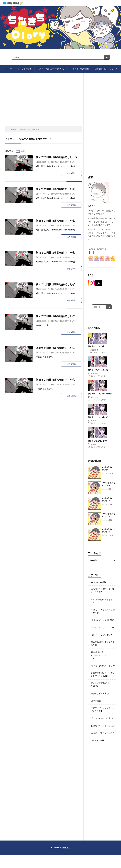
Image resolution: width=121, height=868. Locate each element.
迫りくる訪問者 (25, 69)
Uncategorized (97, 582)
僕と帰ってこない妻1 (97, 346)
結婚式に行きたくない (101, 733)
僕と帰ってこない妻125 (98, 370)
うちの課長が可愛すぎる (102, 599)
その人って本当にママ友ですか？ (52, 69)
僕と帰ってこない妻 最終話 (100, 394)
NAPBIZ (66, 848)
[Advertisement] (44, 104)
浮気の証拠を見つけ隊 (101, 718)
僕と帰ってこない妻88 (97, 441)
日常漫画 (95, 701)
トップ (9, 69)
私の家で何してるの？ (101, 726)
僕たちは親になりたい (101, 627)
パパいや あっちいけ (100, 620)
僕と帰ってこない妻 (98, 352)
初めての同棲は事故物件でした (63, 162)
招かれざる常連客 (81, 69)
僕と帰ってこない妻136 (98, 417)
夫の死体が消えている (101, 666)
